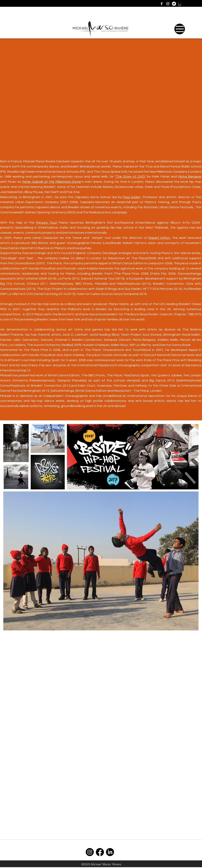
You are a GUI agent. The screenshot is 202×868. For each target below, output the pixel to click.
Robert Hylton (159, 238)
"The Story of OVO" (130, 177)
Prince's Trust (47, 223)
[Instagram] (90, 852)
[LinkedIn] (110, 852)
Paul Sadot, (132, 197)
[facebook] (162, 4)
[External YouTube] (101, 96)
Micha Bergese (190, 177)
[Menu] (180, 29)
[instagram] (168, 4)
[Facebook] (100, 852)
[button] (180, 4)
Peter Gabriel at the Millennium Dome (52, 182)
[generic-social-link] (174, 4)
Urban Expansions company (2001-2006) (47, 202)
